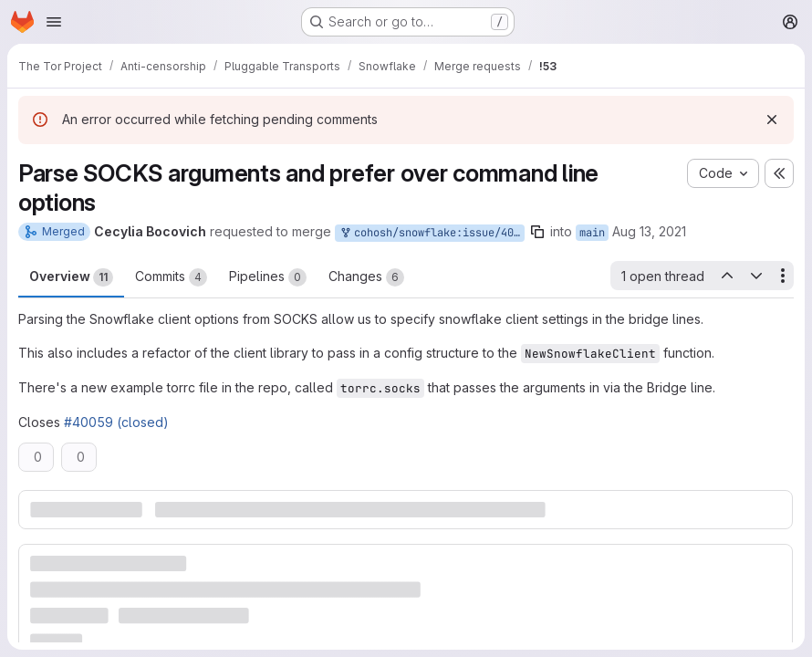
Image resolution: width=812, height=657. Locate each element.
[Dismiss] (772, 120)
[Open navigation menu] (54, 22)
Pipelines (268, 277)
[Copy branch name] (537, 232)
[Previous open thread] (726, 276)
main (592, 233)
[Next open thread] (756, 276)
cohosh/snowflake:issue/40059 (432, 233)
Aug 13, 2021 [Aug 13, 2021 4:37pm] (649, 231)
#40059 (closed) (116, 422)
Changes (366, 277)
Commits (171, 277)
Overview (71, 277)
